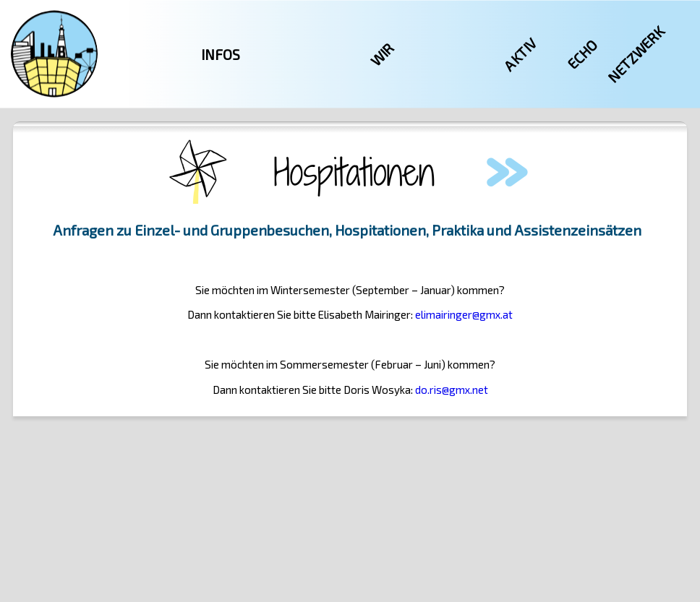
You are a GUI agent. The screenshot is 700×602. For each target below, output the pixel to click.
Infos (221, 54)
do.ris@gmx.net (452, 390)
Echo (582, 54)
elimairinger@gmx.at (464, 314)
